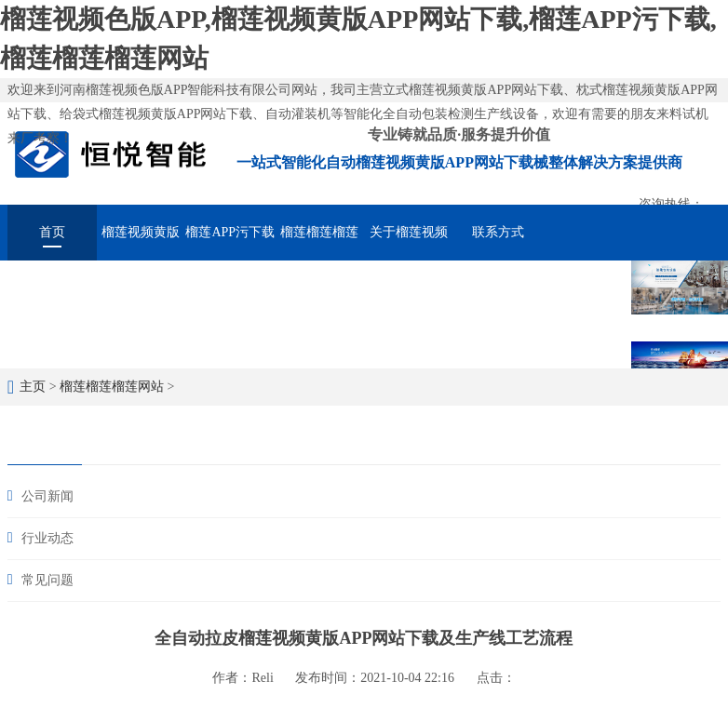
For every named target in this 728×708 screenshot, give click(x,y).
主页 (33, 387)
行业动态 (47, 538)
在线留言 (586, 284)
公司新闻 (47, 496)
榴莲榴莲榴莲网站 (319, 243)
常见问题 (47, 580)
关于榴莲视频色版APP (409, 243)
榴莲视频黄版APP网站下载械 (142, 243)
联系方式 (498, 232)
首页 (52, 232)
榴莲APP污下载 (230, 232)
